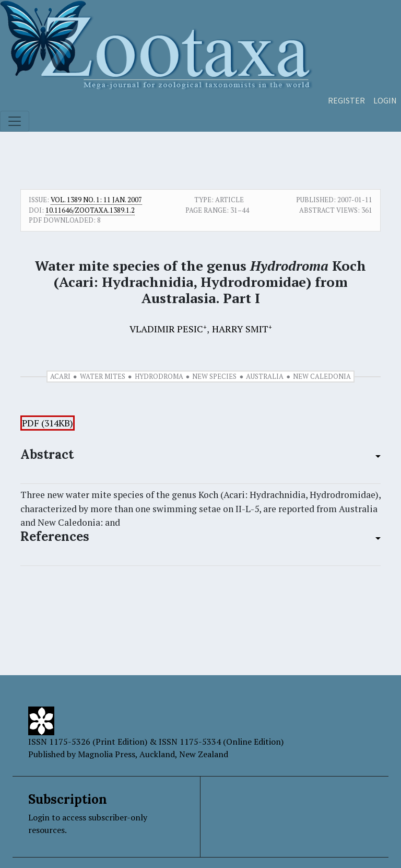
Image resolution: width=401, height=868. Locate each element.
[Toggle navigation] (15, 121)
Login (385, 100)
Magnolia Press (107, 754)
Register (346, 100)
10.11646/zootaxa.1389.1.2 (90, 210)
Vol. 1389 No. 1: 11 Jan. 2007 (96, 200)
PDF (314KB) (48, 423)
